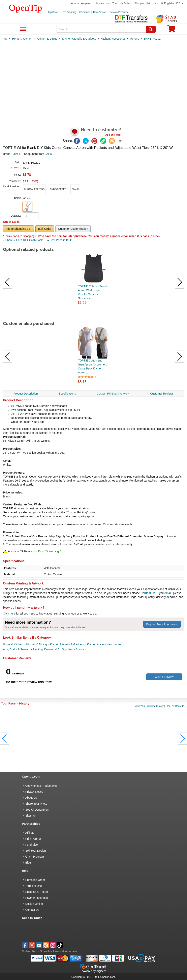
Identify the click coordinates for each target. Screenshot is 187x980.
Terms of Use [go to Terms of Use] (34, 886)
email (168, 593)
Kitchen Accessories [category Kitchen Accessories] (99, 644)
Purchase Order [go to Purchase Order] (35, 880)
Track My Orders (122, 3)
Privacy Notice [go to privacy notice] (34, 792)
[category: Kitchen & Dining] (47, 39)
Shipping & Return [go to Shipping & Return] (37, 892)
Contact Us (148, 593)
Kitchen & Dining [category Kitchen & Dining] (37, 644)
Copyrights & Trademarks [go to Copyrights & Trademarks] (41, 786)
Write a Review (164, 677)
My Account (103, 3)
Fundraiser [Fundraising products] (32, 845)
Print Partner (33, 839)
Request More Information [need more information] (162, 624)
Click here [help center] (9, 614)
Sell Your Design (36, 851)
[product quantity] (31, 216)
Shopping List (142, 3)
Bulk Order (45, 229)
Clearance (85, 12)
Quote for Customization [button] (73, 229)
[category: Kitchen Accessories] (113, 39)
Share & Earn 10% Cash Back (23, 240)
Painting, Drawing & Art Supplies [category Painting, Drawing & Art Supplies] (53, 649)
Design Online (34, 904)
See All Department (22, 29)
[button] (172, 3)
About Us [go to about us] (31, 798)
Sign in (75, 3)
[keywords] (101, 29)
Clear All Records (175, 706)
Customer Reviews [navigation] (162, 394)
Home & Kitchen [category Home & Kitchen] (13, 644)
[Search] (151, 29)
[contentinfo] (26, 8)
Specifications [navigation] (67, 394)
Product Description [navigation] (26, 394)
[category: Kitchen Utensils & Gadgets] (79, 39)
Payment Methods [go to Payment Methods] (37, 898)
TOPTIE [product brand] (16, 154)
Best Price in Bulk (59, 240)
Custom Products (119, 12)
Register (86, 3)
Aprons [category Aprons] (119, 644)
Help (155, 3)
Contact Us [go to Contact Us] (32, 910)
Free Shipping (69, 12)
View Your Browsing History (149, 706)
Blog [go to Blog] (28, 863)
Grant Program (35, 857)
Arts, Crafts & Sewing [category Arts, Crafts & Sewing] (16, 649)
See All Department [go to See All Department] (37, 810)
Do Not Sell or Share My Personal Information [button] (50, 951)
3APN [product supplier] (49, 154)
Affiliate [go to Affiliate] (30, 833)
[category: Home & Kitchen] (22, 39)
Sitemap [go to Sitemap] (31, 816)
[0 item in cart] (171, 30)
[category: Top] (5, 39)
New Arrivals (100, 12)
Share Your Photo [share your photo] (36, 804)
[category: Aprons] (135, 39)
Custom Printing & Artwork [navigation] (113, 394)
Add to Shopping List (18, 229)
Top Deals (53, 12)
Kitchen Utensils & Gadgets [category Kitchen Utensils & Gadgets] (67, 644)
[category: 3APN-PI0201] (152, 39)
